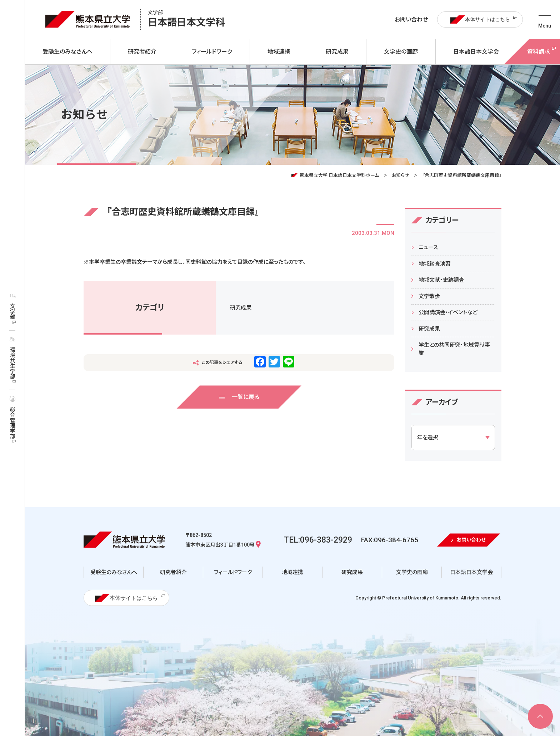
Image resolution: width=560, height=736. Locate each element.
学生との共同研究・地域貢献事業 (454, 349)
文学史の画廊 (412, 572)
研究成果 (241, 308)
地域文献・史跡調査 (441, 280)
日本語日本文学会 (471, 572)
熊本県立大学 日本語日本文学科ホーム (339, 175)
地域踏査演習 (435, 264)
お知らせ (401, 175)
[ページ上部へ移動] (540, 716)
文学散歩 (429, 296)
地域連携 (292, 572)
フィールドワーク (233, 572)
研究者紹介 (173, 572)
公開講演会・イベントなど (448, 312)
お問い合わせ (411, 19)
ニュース (428, 247)
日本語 (186, 19)
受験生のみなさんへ (114, 572)
